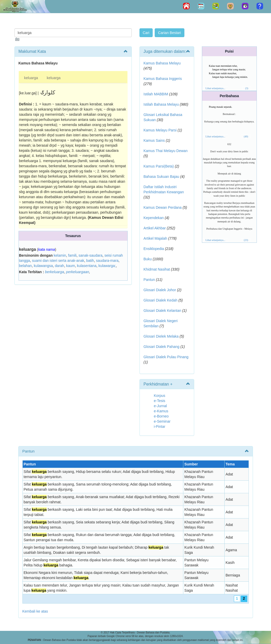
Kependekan (154, 218)
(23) (246, 240)
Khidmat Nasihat (157, 269)
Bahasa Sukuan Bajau (162, 177)
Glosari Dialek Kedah (161, 300)
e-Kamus (161, 411)
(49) (246, 136)
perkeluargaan (78, 272)
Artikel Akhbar (155, 228)
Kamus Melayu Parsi (160, 130)
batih (90, 261)
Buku (148, 259)
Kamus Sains (154, 140)
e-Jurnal (161, 406)
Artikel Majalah (155, 238)
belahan (26, 266)
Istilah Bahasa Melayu (161, 104)
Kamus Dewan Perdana (163, 207)
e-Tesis (160, 401)
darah (60, 266)
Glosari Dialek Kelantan (162, 311)
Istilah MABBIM (156, 94)
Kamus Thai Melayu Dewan (166, 151)
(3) (247, 88)
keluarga (31, 78)
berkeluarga (54, 272)
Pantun (149, 280)
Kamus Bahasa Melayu (162, 63)
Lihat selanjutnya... (215, 88)
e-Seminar (162, 421)
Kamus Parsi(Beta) (159, 166)
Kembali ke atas (35, 611)
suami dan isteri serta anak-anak (58, 261)
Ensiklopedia (154, 249)
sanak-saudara (91, 255)
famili (72, 255)
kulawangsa (43, 266)
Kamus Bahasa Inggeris (163, 79)
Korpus (160, 396)
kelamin (60, 255)
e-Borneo (161, 416)
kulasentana (87, 266)
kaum (70, 266)
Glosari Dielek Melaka (161, 336)
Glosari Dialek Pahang (162, 347)
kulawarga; (107, 266)
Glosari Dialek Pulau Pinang (166, 357)
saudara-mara (107, 261)
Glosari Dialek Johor (160, 290)
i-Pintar (160, 426)
